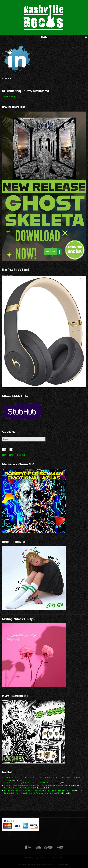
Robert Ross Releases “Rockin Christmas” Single (20, 788)
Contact (62, 858)
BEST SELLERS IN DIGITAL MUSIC (14, 455)
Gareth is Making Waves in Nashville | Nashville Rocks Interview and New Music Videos (33, 793)
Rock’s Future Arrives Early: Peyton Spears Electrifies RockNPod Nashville (29, 783)
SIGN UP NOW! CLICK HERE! (12, 96)
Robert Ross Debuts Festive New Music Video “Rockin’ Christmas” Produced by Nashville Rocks (36, 785)
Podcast (43, 858)
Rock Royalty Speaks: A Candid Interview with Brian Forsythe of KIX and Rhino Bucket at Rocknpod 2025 (39, 790)
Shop (36, 858)
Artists (49, 858)
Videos (55, 858)
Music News (29, 858)
